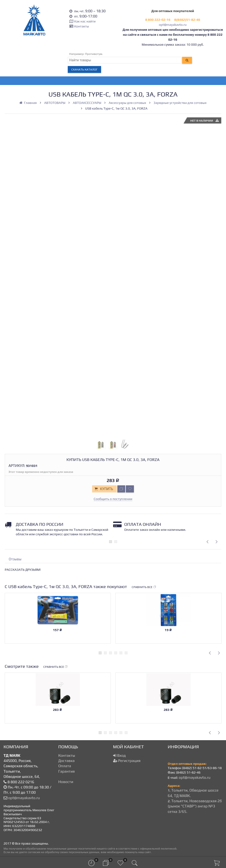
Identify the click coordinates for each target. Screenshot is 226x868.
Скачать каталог (84, 69)
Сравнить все (144, 587)
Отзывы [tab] (15, 559)
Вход (119, 755)
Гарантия (67, 771)
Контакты (81, 26)
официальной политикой (158, 848)
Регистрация (127, 761)
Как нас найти (85, 21)
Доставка (66, 761)
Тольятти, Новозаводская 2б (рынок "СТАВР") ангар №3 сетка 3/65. (195, 806)
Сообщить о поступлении (113, 499)
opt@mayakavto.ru (173, 25)
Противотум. (94, 54)
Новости (66, 782)
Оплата (65, 766)
